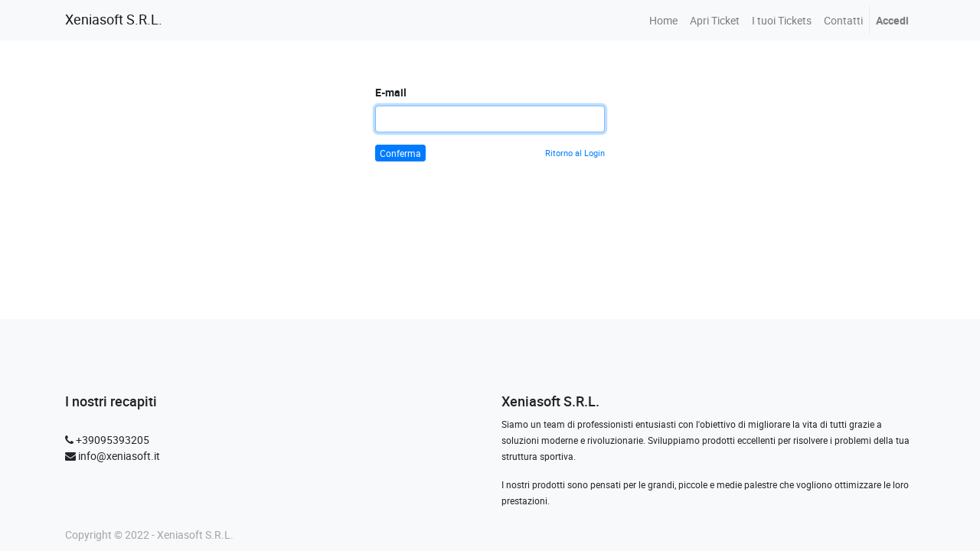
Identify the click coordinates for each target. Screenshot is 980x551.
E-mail (391, 92)
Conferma (400, 153)
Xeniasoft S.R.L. (114, 20)
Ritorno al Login (575, 153)
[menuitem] (663, 20)
